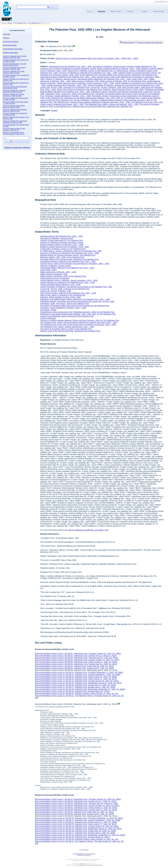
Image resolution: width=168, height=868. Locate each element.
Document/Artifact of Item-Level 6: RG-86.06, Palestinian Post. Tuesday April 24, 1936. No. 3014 (76, 664)
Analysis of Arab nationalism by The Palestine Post (61, 240)
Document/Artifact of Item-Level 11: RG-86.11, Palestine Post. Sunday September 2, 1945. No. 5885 (78, 675)
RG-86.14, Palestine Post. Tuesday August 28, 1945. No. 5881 (14, 106)
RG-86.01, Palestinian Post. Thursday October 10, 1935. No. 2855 (15, 57)
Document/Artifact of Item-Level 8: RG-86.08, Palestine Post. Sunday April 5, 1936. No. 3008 (74, 668)
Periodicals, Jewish (100, 96)
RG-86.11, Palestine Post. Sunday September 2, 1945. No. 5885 (14, 95)
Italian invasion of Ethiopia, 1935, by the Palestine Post (123, 81)
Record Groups (159, 11)
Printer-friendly (128, 42)
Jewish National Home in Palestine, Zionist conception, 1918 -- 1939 (85, 83)
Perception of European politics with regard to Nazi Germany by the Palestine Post (75, 306)
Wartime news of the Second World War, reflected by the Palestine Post (103, 106)
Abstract (6, 38)
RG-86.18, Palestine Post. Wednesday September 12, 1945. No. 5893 (15, 122)
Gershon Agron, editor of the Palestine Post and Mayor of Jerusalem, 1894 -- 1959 (75, 264)
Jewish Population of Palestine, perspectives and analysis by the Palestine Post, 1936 (124, 85)
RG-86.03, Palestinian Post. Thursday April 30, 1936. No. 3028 (15, 64)
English (54, 110)
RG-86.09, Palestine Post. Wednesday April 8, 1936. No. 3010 (15, 87)
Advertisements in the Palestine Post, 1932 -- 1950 (70, 66)
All (36, 698)
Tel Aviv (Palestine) (82, 100)
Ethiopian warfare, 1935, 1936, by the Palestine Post (75, 75)
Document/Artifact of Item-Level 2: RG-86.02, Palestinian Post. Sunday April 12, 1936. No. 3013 (75, 656)
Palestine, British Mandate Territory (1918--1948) (123, 90)
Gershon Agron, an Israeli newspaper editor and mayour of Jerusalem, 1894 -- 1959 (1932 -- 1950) (97, 58)
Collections (101, 11)
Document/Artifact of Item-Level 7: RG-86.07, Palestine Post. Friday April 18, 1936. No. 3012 (74, 666)
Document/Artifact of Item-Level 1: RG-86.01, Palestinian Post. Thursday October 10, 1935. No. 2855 (78, 653)
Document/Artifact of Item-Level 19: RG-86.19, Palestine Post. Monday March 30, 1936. (72, 691)
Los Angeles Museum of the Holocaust (84, 854)
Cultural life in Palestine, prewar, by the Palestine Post (90, 71)
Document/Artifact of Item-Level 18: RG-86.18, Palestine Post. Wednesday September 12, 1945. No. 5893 (80, 689)
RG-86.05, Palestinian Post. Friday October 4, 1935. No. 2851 (14, 72)
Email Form (88, 855)
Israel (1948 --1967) (140, 79)
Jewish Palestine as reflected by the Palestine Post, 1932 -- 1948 (67, 282)
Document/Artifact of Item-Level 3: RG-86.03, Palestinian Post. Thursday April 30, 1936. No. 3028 (76, 658)
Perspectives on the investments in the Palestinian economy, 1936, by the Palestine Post (77, 312)
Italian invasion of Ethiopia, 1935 (85, 81)
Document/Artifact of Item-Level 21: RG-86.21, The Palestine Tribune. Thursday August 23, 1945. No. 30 (79, 696)
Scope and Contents (11, 41)
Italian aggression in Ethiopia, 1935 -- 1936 (58, 272)
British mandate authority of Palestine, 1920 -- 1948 (119, 69)
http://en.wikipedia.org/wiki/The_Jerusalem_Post (88, 530)
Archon (10, 23)
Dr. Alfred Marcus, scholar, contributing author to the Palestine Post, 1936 (71, 251)
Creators (144, 11)
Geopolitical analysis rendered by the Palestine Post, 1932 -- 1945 (68, 77)
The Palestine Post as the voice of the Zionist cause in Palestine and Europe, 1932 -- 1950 (78, 325)
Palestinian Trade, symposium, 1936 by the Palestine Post (70, 94)
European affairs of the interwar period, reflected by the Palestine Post (128, 75)
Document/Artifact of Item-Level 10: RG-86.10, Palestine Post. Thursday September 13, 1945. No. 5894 (79, 672)
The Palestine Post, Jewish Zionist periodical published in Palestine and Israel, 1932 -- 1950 (92, 102)
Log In (156, 1)
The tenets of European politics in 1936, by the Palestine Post (66, 329)
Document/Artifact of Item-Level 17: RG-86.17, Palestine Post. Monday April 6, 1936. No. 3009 (75, 687)
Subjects (130, 11)
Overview (7, 34)
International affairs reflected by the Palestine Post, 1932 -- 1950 (104, 79)
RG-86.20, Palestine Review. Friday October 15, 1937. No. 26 (14, 129)
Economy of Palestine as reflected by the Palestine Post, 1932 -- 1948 (88, 73)
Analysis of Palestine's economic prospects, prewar (75, 69)
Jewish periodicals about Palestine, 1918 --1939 (67, 85)
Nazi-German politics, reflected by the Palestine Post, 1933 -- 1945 (68, 293)
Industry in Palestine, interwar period (61, 79)
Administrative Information (13, 49)
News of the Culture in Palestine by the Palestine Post (79, 90)
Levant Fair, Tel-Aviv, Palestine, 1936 (106, 87)
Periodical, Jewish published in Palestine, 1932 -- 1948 (68, 96)
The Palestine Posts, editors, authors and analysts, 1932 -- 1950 (112, 104)
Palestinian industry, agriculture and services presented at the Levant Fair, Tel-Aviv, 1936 (77, 301)
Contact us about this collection (17, 147)
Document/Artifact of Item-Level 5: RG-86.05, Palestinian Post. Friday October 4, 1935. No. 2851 (76, 662)
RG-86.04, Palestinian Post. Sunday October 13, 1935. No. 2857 (14, 68)
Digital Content (116, 11)
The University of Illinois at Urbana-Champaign (89, 865)
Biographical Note (10, 45)
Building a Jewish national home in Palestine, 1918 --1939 (64, 247)
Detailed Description (11, 53)
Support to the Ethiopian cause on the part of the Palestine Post (67, 316)
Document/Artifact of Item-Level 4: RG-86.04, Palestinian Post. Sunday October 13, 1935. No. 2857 (77, 660)
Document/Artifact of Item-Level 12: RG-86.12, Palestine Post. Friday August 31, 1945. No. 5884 (76, 677)
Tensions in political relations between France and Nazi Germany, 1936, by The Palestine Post (80, 320)
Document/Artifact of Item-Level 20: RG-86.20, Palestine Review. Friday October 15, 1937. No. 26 (76, 693)
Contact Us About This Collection (150, 42)
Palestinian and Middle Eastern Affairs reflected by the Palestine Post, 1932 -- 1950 (75, 299)
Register (86, 850)
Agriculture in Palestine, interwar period (109, 66)
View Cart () (163, 1)
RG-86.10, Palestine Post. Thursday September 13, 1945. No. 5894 (14, 91)
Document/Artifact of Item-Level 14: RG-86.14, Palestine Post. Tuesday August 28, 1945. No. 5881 (77, 681)
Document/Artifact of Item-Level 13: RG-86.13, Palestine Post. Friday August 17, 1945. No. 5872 (76, 679)
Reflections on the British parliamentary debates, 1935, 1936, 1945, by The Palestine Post (102, 98)
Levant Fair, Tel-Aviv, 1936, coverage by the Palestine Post (65, 87)
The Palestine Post (20, 23)
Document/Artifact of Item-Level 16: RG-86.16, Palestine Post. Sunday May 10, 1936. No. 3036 (75, 685)
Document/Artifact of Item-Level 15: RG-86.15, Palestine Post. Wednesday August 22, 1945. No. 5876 (78, 683)
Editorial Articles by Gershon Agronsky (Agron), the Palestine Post (68, 255)
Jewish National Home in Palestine (55, 278)
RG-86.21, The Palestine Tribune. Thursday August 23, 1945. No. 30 (14, 133)
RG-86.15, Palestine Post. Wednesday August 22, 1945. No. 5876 (15, 110)
